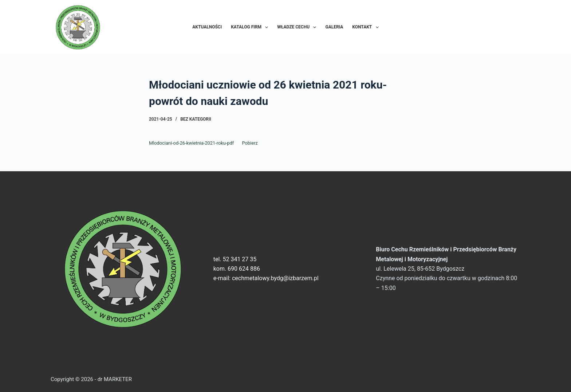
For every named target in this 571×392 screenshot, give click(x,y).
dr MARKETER (114, 379)
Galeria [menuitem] (334, 27)
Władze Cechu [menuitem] (298, 27)
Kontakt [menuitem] (367, 27)
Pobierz (250, 143)
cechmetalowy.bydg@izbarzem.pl (275, 278)
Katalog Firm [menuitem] (251, 27)
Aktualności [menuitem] (207, 27)
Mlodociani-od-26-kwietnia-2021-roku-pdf (191, 143)
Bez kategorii (196, 119)
